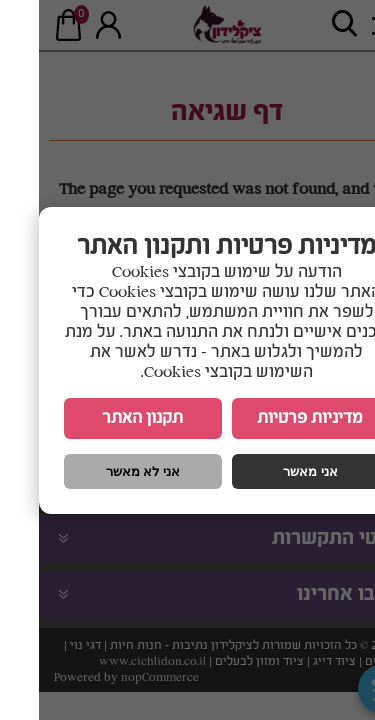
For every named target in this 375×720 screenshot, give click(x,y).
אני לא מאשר (104, 471)
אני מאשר (271, 471)
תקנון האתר (103, 418)
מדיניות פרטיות (271, 418)
